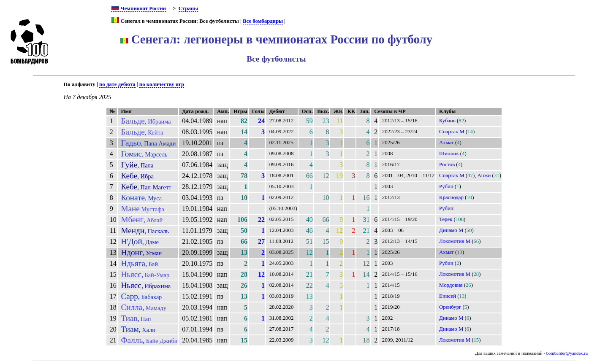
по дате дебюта (117, 84)
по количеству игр (162, 84)
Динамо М (451, 230)
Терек (446, 219)
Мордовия (451, 285)
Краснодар (451, 197)
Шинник (449, 154)
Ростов (447, 164)
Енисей (448, 296)
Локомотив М (455, 241)
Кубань (447, 121)
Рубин (446, 186)
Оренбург (450, 307)
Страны (188, 8)
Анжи (484, 175)
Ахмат (446, 143)
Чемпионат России (138, 8)
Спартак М (452, 132)
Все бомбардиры (263, 21)
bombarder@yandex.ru (567, 353)
